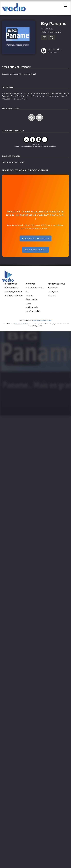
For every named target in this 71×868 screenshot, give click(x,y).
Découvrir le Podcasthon (36, 239)
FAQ (28, 292)
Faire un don (32, 300)
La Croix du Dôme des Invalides (54, 50)
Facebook (53, 288)
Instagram (53, 292)
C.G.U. (29, 304)
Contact (30, 296)
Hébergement (11, 288)
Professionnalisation (13, 296)
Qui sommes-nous (35, 288)
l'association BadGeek (22, 325)
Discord (52, 296)
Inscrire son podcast (36, 250)
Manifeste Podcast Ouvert (42, 321)
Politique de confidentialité (33, 310)
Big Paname (54, 24)
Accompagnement (13, 292)
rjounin (49, 29)
